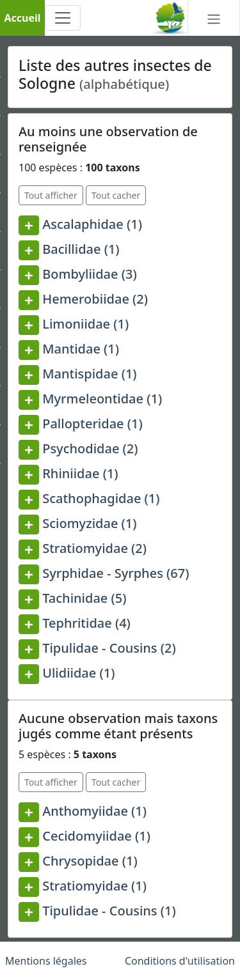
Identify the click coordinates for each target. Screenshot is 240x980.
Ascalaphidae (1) (92, 224)
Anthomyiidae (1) (94, 811)
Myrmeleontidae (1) (102, 399)
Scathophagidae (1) (101, 498)
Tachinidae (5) (84, 598)
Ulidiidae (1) (78, 673)
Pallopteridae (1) (92, 424)
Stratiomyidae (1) (94, 886)
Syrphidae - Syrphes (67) (116, 573)
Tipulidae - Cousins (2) (109, 648)
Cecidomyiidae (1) (96, 836)
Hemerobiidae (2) (95, 299)
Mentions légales (46, 961)
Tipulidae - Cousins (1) (109, 911)
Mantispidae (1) (89, 374)
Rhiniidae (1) (80, 473)
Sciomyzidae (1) (89, 523)
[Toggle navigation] (63, 18)
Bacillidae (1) (81, 249)
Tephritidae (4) (86, 623)
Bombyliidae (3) (89, 274)
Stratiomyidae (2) (94, 548)
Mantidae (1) (81, 349)
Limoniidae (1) (85, 324)
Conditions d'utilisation (180, 961)
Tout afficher (51, 195)
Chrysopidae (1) (90, 861)
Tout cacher (116, 195)
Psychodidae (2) (90, 448)
